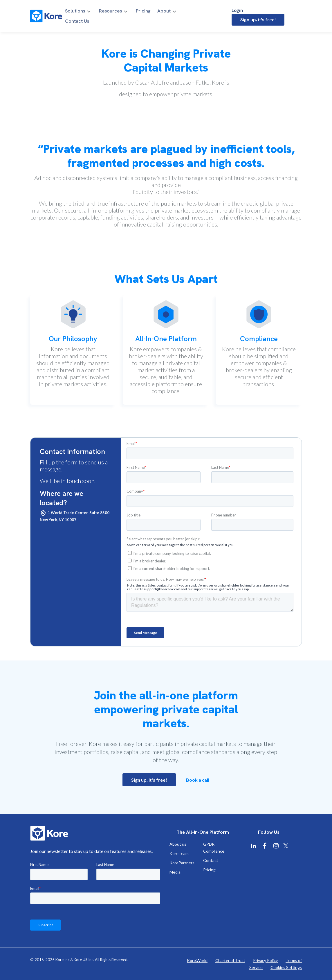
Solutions (81, 13)
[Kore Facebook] (265, 846)
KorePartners (182, 863)
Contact (211, 860)
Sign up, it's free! (275, 12)
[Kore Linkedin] (253, 846)
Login (236, 12)
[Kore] (46, 12)
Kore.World (197, 960)
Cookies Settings (286, 967)
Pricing (144, 13)
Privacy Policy (265, 960)
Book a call (198, 780)
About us (178, 844)
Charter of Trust (230, 960)
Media (175, 872)
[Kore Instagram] (276, 846)
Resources (114, 13)
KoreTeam (179, 853)
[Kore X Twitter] (286, 846)
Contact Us (193, 13)
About (163, 13)
